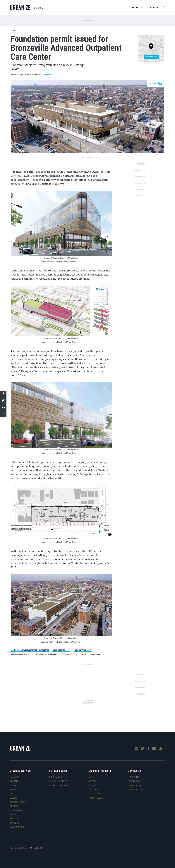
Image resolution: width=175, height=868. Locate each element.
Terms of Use (135, 785)
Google (92, 785)
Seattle (14, 781)
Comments (48, 74)
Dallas (14, 798)
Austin (13, 790)
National (15, 777)
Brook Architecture (70, 654)
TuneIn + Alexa (96, 798)
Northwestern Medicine (21, 654)
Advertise (153, 7)
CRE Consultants (58, 781)
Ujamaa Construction (91, 654)
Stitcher (93, 790)
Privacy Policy (135, 790)
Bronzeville (16, 31)
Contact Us (134, 781)
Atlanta (14, 785)
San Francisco (18, 827)
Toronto (15, 823)
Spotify (92, 781)
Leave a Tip (133, 777)
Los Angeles (16, 810)
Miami (13, 815)
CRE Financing (56, 777)
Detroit (14, 806)
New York (15, 819)
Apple (92, 777)
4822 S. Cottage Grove (83, 650)
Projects (137, 7)
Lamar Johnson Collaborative (46, 654)
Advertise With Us (59, 785)
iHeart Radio (95, 794)
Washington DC (18, 802)
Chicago (40, 8)
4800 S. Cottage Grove (61, 650)
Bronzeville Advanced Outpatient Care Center (30, 650)
